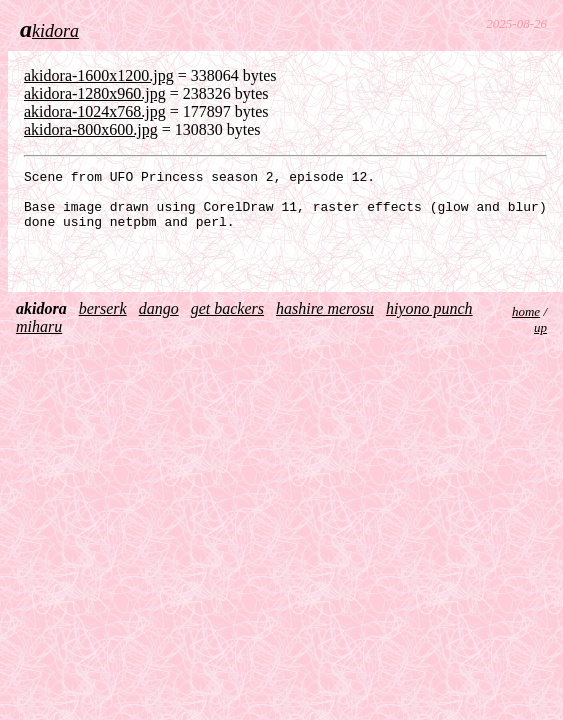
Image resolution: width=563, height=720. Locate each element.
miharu (39, 341)
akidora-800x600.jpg (91, 129)
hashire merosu (325, 323)
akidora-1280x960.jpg (95, 93)
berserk (103, 323)
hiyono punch (429, 323)
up (540, 342)
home (526, 326)
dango (159, 323)
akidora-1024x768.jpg (95, 111)
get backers (227, 323)
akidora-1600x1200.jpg (99, 75)
